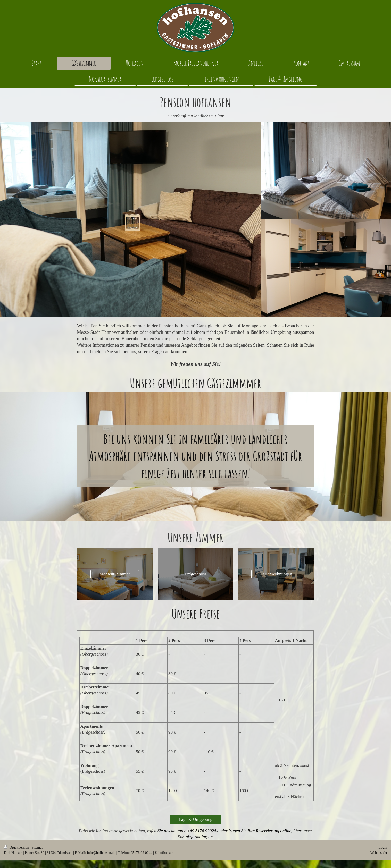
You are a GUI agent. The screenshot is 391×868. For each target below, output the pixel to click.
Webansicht (379, 853)
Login (383, 848)
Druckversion (17, 848)
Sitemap (38, 848)
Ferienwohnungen (276, 574)
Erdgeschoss (195, 574)
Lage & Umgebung (195, 819)
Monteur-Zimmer (115, 574)
